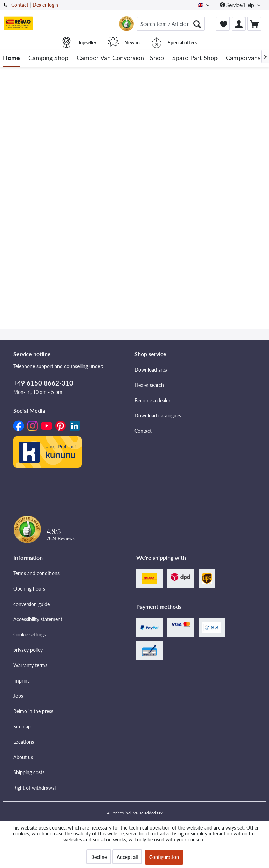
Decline (99, 857)
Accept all (127, 857)
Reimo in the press (33, 711)
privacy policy (28, 650)
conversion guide (32, 604)
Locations (24, 742)
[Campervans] (243, 58)
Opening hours (29, 589)
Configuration (164, 857)
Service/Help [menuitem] (238, 5)
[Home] (11, 58)
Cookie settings (30, 634)
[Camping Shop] (48, 58)
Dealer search (149, 385)
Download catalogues (158, 415)
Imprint (21, 681)
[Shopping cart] (254, 24)
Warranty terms (30, 665)
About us (23, 757)
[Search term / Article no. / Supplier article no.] (171, 24)
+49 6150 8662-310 (43, 383)
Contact (20, 5)
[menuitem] (171, 24)
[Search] (197, 24)
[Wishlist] (223, 24)
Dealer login (45, 5)
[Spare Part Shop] (195, 58)
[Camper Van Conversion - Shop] (120, 58)
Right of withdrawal (35, 788)
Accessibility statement (38, 619)
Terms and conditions (36, 573)
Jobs (18, 696)
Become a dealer (152, 400)
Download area (151, 370)
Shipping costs (29, 772)
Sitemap (22, 726)
